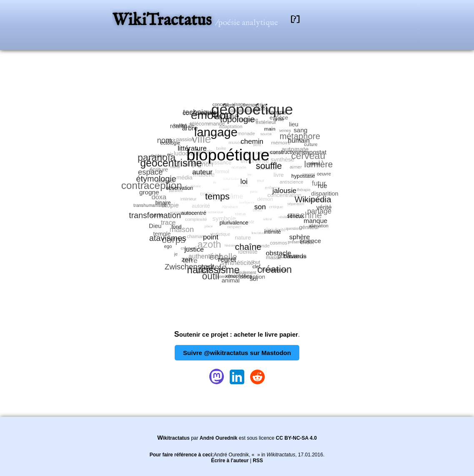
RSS (258, 461)
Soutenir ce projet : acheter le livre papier (236, 334)
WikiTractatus (164, 21)
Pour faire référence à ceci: (182, 455)
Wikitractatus (173, 438)
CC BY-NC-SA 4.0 (296, 438)
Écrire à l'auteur (230, 461)
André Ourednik (219, 438)
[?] (295, 19)
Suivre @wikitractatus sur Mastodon (237, 353)
